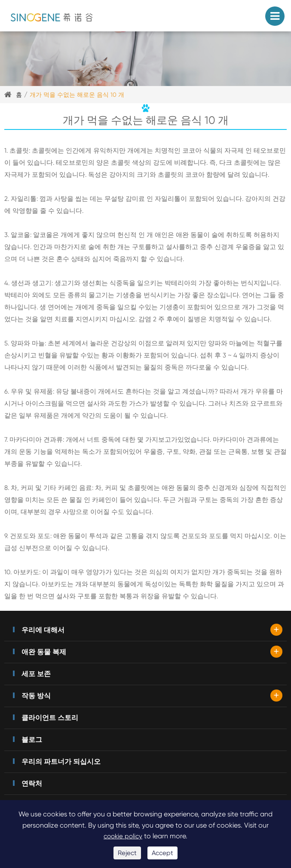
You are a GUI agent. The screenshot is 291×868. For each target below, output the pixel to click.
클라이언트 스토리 (50, 718)
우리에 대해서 (43, 630)
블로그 (32, 740)
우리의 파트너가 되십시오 (61, 762)
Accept (162, 853)
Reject (127, 853)
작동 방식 (36, 696)
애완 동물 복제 (44, 652)
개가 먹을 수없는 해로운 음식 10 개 (77, 95)
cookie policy (123, 836)
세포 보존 (36, 674)
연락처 (32, 783)
